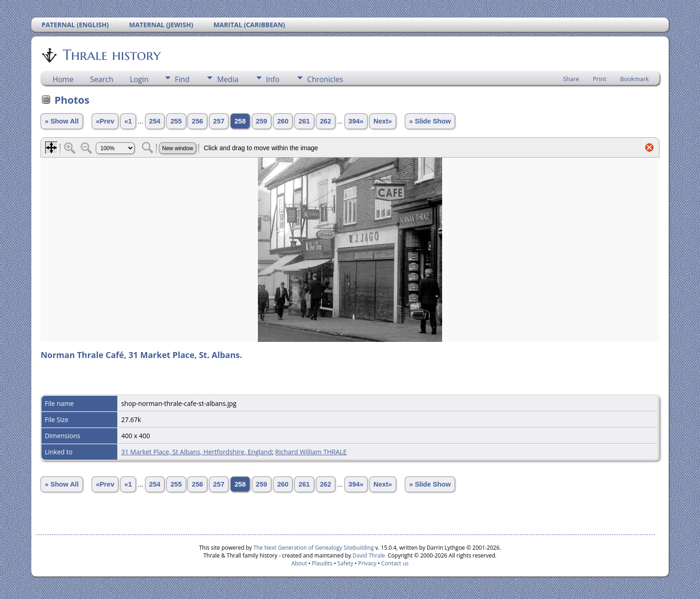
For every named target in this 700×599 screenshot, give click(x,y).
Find (182, 79)
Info (273, 79)
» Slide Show (430, 121)
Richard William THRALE (311, 452)
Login (139, 79)
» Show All (62, 121)
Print (600, 79)
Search (102, 79)
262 (326, 121)
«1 (128, 121)
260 (283, 121)
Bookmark (635, 79)
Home (63, 79)
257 (219, 121)
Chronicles (325, 79)
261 (304, 121)
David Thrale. (368, 555)
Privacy (367, 563)
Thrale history (111, 55)
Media (227, 79)
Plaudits (322, 563)
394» (356, 121)
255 (176, 121)
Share (571, 79)
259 (262, 121)
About (299, 563)
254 (155, 121)
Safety (345, 563)
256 (197, 121)
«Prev (105, 121)
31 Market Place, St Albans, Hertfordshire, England (196, 452)
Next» (383, 121)
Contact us (395, 563)
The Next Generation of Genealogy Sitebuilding (314, 548)
